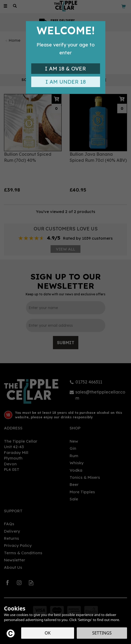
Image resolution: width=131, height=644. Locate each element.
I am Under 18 (66, 82)
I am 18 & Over (65, 68)
